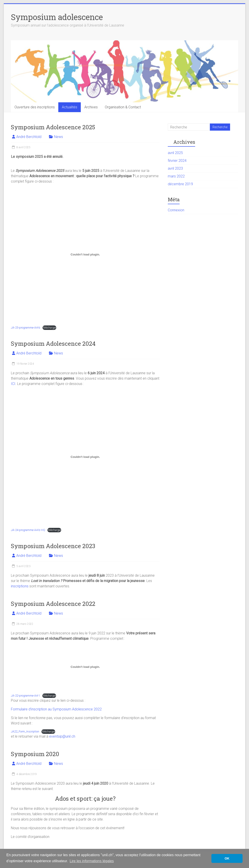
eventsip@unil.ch (62, 736)
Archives (91, 107)
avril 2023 (175, 168)
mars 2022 (176, 176)
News (59, 137)
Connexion (176, 210)
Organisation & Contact (123, 107)
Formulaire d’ (21, 709)
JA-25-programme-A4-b (26, 328)
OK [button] (227, 858)
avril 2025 (175, 153)
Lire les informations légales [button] (92, 861)
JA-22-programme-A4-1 (25, 696)
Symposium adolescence (57, 17)
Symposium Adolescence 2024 (53, 343)
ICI (13, 384)
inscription (39, 709)
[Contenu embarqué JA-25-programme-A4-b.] (85, 254)
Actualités (70, 107)
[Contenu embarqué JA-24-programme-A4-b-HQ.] (85, 457)
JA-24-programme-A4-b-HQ (28, 530)
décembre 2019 (180, 184)
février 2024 (177, 161)
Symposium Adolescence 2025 (53, 127)
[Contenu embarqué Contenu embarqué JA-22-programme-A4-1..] (85, 667)
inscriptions (20, 586)
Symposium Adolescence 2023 (53, 546)
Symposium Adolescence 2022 (53, 604)
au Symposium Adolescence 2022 (75, 709)
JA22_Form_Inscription (25, 731)
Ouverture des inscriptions (35, 107)
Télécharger (49, 328)
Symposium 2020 (35, 754)
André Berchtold (29, 137)
